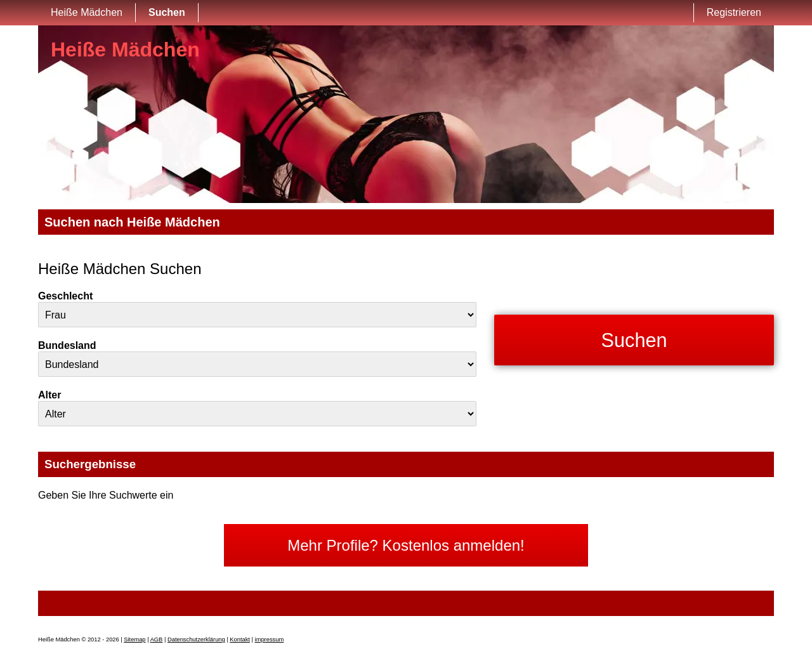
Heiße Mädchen (87, 12)
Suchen (167, 12)
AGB (157, 639)
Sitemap (134, 639)
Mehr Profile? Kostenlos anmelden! (406, 545)
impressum (270, 639)
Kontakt (240, 639)
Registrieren (734, 12)
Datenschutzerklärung (196, 639)
